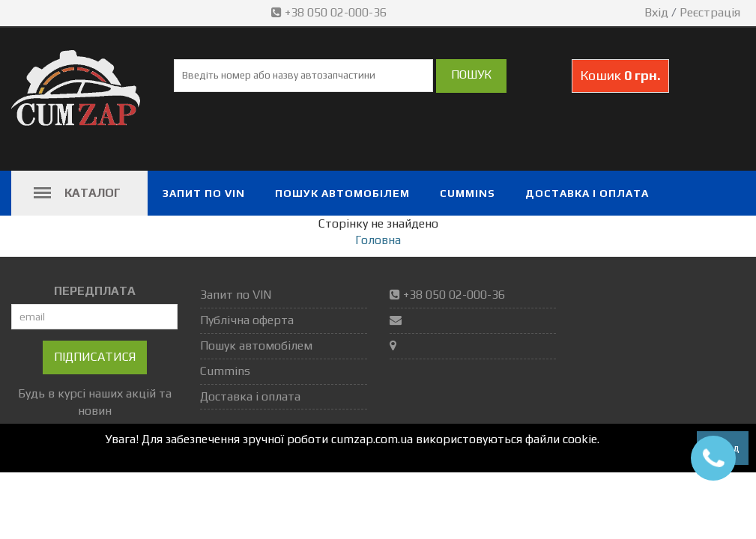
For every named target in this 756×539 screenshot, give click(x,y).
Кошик (620, 75)
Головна (378, 240)
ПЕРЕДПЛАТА (95, 291)
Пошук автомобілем (342, 193)
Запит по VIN (204, 193)
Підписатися (95, 357)
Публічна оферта (247, 320)
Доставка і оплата (587, 193)
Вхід (656, 12)
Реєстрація (710, 12)
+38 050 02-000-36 (330, 12)
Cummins (468, 193)
